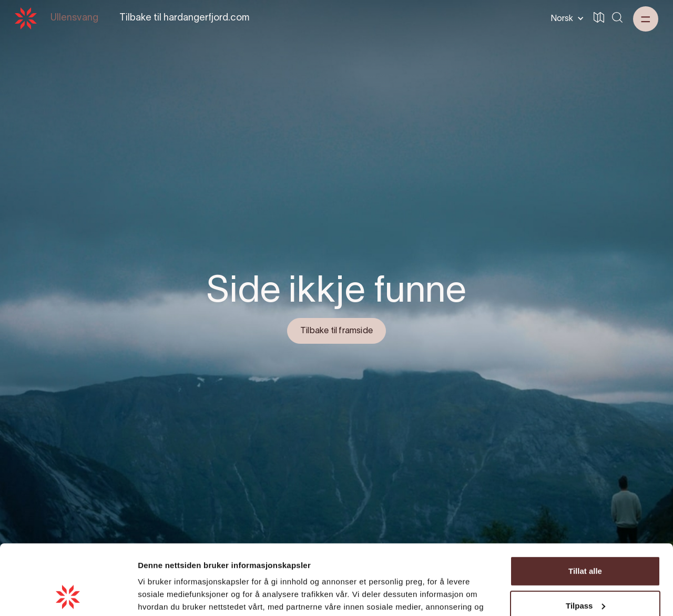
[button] (565, 18)
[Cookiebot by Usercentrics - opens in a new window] (68, 596)
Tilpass (585, 540)
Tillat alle (585, 505)
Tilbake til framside (336, 331)
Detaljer (152, 595)
